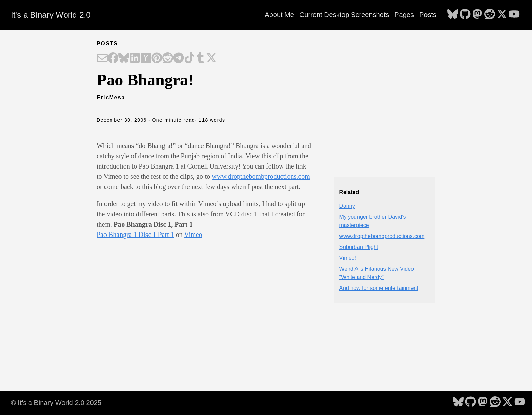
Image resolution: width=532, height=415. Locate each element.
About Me (279, 15)
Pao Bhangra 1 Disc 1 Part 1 (135, 235)
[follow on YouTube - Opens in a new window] (514, 15)
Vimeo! (348, 258)
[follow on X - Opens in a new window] (502, 15)
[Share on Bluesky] (124, 58)
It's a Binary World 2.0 (51, 15)
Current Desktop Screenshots (344, 15)
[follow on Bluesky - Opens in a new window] (453, 15)
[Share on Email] (102, 58)
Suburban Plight (359, 247)
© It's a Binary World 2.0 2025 (56, 403)
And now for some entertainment (379, 288)
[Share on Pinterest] (157, 58)
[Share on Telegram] (179, 58)
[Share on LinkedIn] (135, 58)
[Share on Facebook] (113, 58)
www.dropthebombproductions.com (261, 176)
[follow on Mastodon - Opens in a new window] (477, 15)
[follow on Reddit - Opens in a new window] (490, 15)
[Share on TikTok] (190, 58)
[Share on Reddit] (168, 58)
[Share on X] (211, 58)
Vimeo (193, 235)
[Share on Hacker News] (146, 58)
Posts (428, 15)
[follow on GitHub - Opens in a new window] (465, 15)
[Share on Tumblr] (200, 58)
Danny (347, 206)
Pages (404, 15)
